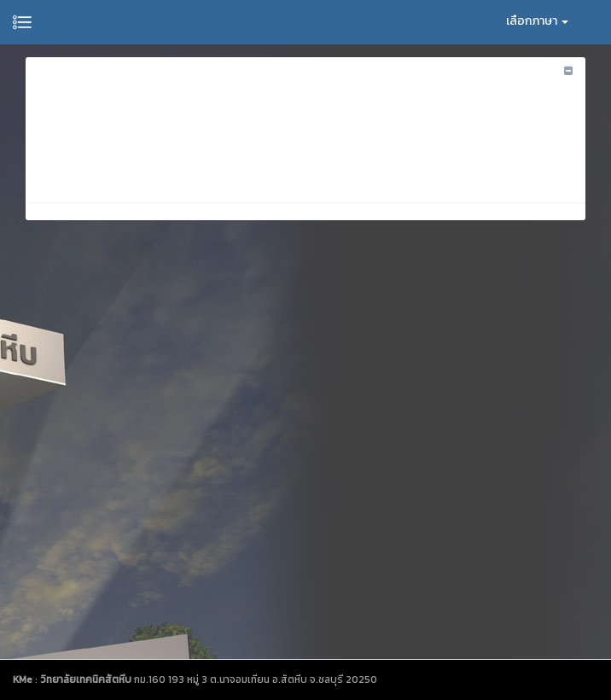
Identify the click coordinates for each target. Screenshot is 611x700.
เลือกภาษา (537, 21)
